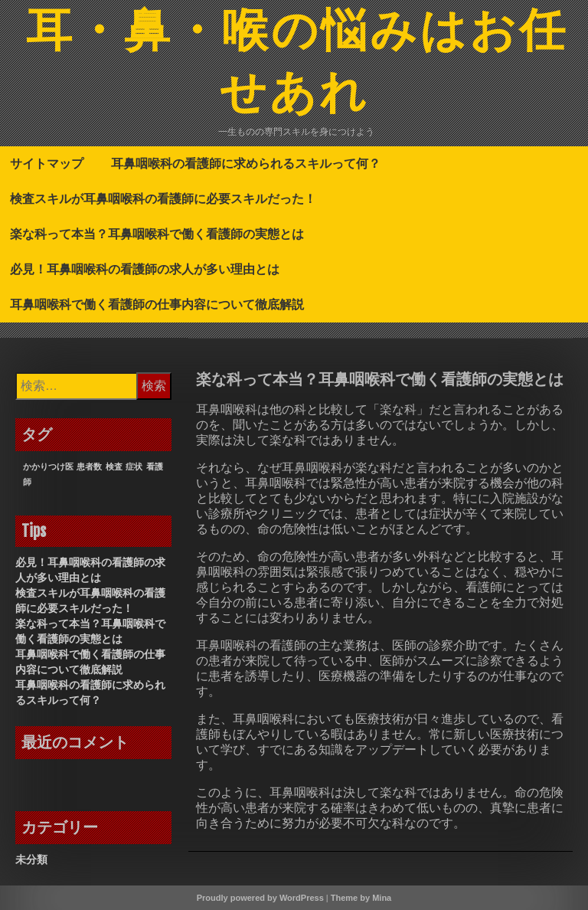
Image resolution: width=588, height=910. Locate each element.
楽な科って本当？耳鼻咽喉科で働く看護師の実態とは (157, 234)
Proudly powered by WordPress (260, 898)
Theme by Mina (361, 898)
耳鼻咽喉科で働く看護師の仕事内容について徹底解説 (157, 304)
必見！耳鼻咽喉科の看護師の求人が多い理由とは (145, 269)
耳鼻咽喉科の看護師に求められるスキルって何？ (246, 163)
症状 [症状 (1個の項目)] (134, 466)
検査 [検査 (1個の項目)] (114, 466)
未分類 (31, 859)
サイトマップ (47, 163)
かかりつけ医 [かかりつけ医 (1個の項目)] (48, 466)
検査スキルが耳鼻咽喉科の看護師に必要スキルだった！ (163, 198)
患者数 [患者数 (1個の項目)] (89, 466)
